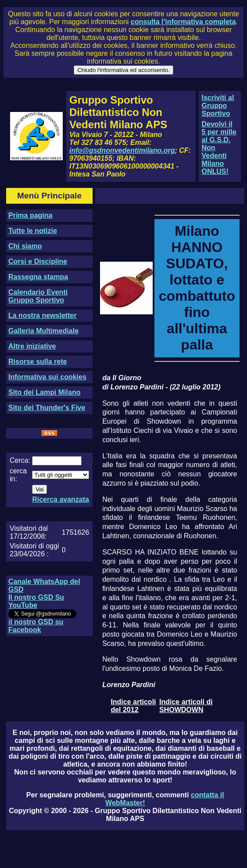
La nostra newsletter (43, 315)
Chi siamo (25, 246)
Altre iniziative (32, 346)
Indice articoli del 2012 (133, 706)
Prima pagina (30, 215)
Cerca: (20, 460)
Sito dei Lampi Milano (44, 392)
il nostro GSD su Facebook (36, 626)
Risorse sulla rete (38, 362)
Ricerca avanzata (61, 499)
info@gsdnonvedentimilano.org (122, 150)
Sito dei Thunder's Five (47, 408)
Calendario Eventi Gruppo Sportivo (38, 296)
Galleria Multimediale (43, 331)
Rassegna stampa (38, 277)
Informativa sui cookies (47, 377)
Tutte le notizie (33, 231)
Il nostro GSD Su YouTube (36, 601)
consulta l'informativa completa (183, 22)
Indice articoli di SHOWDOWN (186, 706)
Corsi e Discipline (38, 261)
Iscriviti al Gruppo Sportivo (218, 106)
